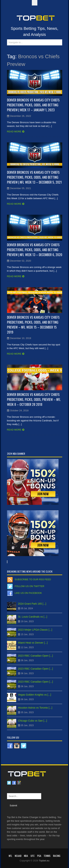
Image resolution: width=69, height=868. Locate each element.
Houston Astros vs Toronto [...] (35, 708)
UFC (33, 856)
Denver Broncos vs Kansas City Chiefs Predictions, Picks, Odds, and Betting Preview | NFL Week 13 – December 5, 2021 (34, 177)
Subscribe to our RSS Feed (33, 579)
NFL (10, 856)
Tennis (47, 856)
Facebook (14, 783)
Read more (14, 132)
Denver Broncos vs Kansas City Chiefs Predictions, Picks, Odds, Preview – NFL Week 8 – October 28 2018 (34, 399)
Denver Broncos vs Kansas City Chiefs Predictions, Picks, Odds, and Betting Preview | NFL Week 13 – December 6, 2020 (35, 250)
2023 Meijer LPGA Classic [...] (35, 630)
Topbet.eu (44, 861)
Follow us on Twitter (30, 586)
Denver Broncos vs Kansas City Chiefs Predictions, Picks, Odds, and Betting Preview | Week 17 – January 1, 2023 (33, 105)
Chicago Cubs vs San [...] (33, 721)
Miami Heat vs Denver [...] (33, 643)
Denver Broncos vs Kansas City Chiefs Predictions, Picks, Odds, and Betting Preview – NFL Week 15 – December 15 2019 (33, 325)
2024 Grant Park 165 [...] (32, 604)
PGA (39, 856)
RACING (57, 856)
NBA (26, 856)
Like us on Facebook (28, 593)
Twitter (9, 783)
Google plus (19, 783)
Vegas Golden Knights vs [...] (35, 695)
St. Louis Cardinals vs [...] (33, 617)
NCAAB (18, 856)
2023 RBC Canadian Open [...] (36, 656)
